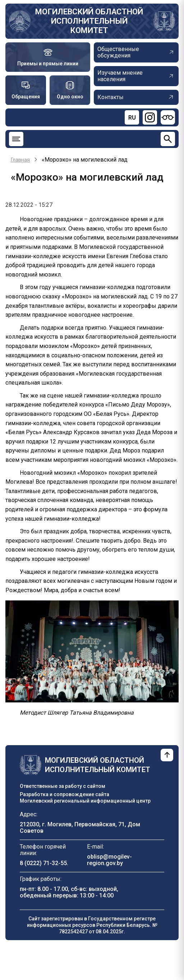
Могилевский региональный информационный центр (85, 801)
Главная (20, 160)
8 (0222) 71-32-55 (43, 863)
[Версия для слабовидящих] (168, 117)
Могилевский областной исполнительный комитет (89, 21)
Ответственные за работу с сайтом (63, 786)
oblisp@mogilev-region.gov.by (109, 860)
